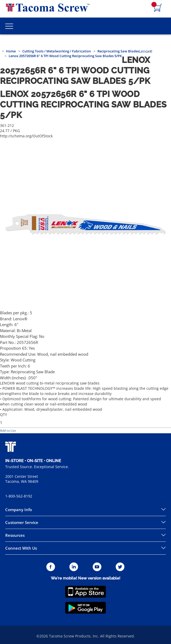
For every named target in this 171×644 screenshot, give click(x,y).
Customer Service (22, 522)
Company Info (19, 510)
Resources (15, 535)
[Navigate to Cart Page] (158, 8)
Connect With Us (21, 548)
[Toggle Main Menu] (9, 26)
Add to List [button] (8, 431)
